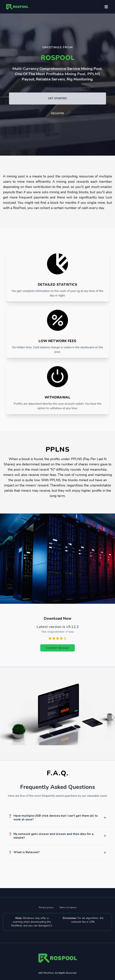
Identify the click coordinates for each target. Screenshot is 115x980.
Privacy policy (46, 907)
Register (58, 113)
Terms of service (68, 907)
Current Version (57, 648)
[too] (105, 818)
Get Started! (57, 98)
